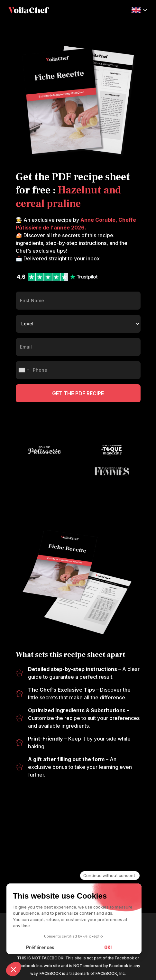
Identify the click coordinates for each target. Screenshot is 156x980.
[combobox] (23, 370)
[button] (139, 10)
